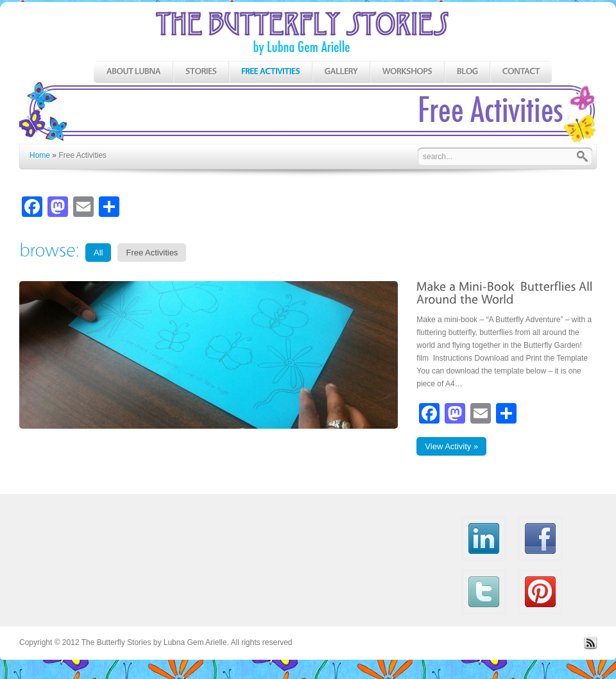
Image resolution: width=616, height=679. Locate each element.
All (98, 253)
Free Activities (152, 253)
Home (40, 155)
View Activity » (451, 446)
